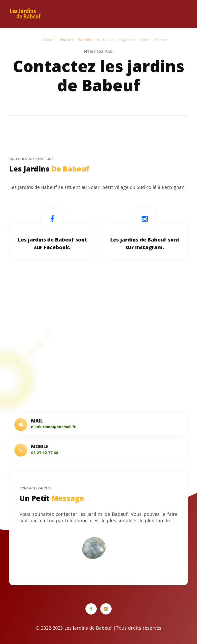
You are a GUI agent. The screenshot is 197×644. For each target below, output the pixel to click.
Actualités (106, 40)
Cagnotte (128, 40)
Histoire (67, 40)
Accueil (49, 40)
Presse (161, 40)
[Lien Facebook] (52, 219)
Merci (146, 40)
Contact (180, 40)
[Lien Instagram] (145, 219)
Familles (86, 40)
